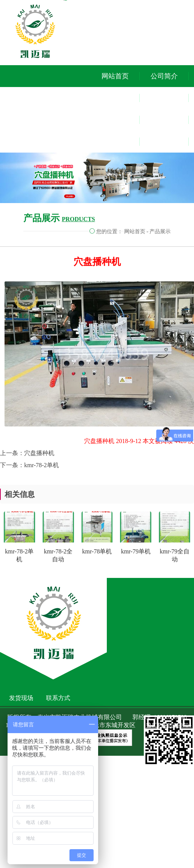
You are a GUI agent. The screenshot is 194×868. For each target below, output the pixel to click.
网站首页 (115, 76)
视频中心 (115, 120)
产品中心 (115, 98)
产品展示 (160, 232)
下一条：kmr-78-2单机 (29, 465)
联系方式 (164, 142)
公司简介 (164, 76)
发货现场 (164, 120)
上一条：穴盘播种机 (27, 453)
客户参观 (164, 98)
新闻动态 (115, 142)
